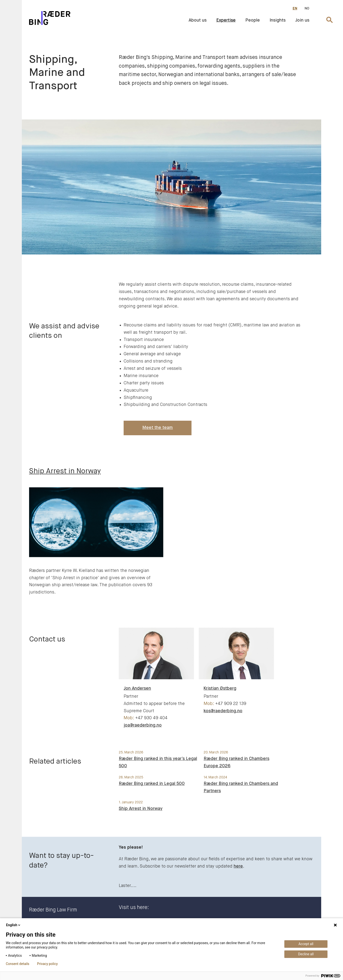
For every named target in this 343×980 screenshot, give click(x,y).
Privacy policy (47, 964)
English (14, 925)
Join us (302, 20)
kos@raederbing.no (223, 711)
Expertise (226, 20)
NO (307, 8)
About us (198, 20)
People (253, 20)
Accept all (306, 944)
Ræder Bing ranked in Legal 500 (152, 784)
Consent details (18, 964)
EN (295, 8)
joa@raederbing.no (143, 725)
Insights (278, 20)
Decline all (306, 954)
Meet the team (158, 428)
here (238, 866)
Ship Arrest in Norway (141, 809)
